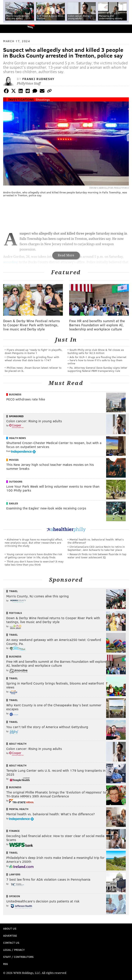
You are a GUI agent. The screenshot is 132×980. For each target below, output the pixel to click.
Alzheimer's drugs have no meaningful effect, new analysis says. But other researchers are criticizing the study (34, 543)
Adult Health (18, 744)
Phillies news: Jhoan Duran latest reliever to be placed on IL (33, 369)
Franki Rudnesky (38, 79)
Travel (13, 591)
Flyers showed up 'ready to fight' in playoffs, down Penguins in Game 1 (33, 351)
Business (15, 394)
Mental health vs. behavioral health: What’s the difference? (96, 541)
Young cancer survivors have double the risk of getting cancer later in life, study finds (33, 556)
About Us (10, 928)
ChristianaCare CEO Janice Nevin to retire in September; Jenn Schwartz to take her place (96, 548)
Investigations (21, 99)
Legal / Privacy (14, 950)
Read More (66, 255)
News (30, 27)
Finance (14, 831)
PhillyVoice (9, 29)
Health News (17, 438)
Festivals (15, 613)
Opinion (14, 896)
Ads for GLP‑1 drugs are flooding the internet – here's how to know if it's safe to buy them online (97, 360)
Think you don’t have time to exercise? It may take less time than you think (34, 563)
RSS (5, 964)
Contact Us (11, 943)
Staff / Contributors (18, 957)
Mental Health (19, 809)
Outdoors (16, 482)
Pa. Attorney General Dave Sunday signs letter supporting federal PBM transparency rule (97, 369)
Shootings (43, 99)
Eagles (14, 503)
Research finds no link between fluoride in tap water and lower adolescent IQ (97, 556)
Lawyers (15, 874)
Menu (126, 29)
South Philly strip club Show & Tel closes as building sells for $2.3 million (96, 351)
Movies (14, 460)
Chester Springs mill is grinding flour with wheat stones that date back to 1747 (32, 359)
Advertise (10, 936)
